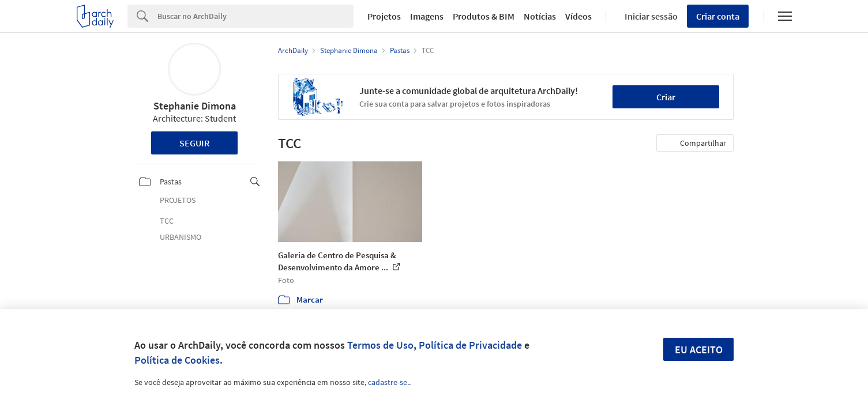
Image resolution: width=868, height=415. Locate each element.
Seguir (195, 143)
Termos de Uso (380, 345)
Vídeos (578, 16)
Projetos (384, 16)
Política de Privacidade (470, 345)
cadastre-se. (388, 382)
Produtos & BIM (484, 16)
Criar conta (718, 16)
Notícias (540, 16)
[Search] (256, 16)
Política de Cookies (177, 360)
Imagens (427, 16)
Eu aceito (699, 350)
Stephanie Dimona (195, 106)
